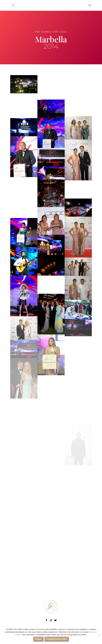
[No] (99, 635)
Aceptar (38, 639)
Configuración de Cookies (57, 639)
